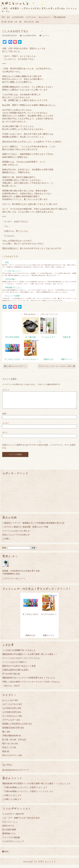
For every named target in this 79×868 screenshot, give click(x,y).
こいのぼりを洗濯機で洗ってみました (19, 653)
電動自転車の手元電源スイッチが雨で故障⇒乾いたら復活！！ (30, 657)
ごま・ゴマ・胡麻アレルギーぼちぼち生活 (21, 821)
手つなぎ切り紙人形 (11, 677)
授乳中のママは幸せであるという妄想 (19, 669)
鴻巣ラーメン (67, 359)
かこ (41, 790)
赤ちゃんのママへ (45, 17)
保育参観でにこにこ (13, 287)
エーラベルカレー (30, 359)
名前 (5, 417)
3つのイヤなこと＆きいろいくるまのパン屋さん (57, 366)
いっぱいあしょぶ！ (13, 271)
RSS (5, 855)
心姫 (15, 802)
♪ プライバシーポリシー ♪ (14, 582)
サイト (5, 436)
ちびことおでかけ (10, 707)
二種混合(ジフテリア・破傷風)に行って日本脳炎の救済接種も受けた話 (33, 526)
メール (6, 426)
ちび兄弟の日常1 (29, 36)
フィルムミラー (49, 337)
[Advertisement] (39, 497)
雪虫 (7, 262)
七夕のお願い (11, 279)
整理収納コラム (9, 837)
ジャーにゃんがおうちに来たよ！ (17, 534)
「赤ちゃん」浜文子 (11, 689)
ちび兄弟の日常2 (18, 17)
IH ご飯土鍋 (30, 337)
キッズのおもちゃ (10, 719)
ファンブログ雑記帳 (11, 841)
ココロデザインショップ (13, 844)
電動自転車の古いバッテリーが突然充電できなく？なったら (29, 681)
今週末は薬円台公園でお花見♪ (15, 673)
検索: (4, 551)
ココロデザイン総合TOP (13, 817)
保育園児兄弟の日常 (11, 731)
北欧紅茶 (67, 337)
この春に (6, 542)
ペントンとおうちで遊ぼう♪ (15, 665)
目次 (8, 17)
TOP (3, 17)
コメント (46, 36)
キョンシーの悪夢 (12, 296)
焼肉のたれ (49, 359)
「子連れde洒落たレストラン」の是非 (19, 790)
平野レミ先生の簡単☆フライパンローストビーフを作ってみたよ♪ (31, 685)
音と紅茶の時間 (9, 833)
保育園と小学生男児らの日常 (15, 727)
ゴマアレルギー (31, 17)
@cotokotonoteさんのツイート (16, 773)
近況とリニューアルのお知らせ (16, 538)
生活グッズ (7, 751)
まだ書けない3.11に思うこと (15, 366)
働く (21, 22)
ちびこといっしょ (15, 3)
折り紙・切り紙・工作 (9, 22)
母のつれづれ (29, 22)
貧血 (37, 22)
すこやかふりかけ (12, 359)
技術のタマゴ (8, 829)
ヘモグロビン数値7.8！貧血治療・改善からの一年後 (25, 530)
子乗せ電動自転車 (59, 17)
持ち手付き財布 (12, 337)
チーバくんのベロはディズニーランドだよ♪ (21, 661)
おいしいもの (8, 703)
